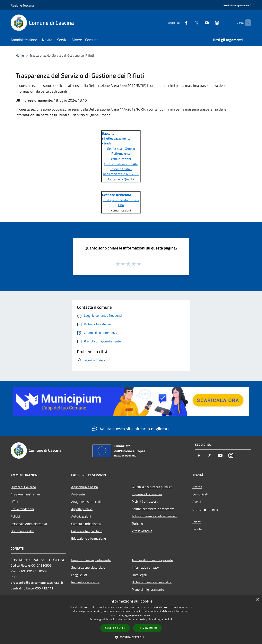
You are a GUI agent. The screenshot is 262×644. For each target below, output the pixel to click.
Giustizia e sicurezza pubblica (152, 487)
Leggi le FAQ (80, 575)
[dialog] (131, 620)
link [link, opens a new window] (170, 619)
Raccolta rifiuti (108, 136)
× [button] (257, 600)
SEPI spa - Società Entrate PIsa (121, 202)
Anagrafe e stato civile (87, 502)
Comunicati (200, 494)
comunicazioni (121, 159)
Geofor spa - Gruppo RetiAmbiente (121, 151)
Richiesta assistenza (85, 582)
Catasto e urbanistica (86, 524)
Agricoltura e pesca (85, 487)
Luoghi (197, 529)
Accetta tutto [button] (115, 628)
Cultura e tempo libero (87, 531)
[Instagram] (210, 23)
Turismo (137, 523)
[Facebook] (179, 23)
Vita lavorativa (142, 531)
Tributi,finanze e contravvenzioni (155, 516)
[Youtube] (200, 23)
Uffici (14, 502)
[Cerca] (246, 23)
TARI (128, 195)
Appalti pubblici (82, 509)
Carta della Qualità (121, 179)
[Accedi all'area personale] (236, 6)
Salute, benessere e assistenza (153, 509)
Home (20, 55)
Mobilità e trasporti (145, 501)
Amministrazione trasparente (152, 560)
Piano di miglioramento (148, 589)
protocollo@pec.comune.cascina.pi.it (37, 583)
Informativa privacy (145, 567)
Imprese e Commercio (147, 494)
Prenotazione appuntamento (91, 560)
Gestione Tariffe (113, 195)
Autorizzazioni (81, 516)
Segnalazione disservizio (88, 567)
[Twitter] (190, 23)
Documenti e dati (23, 531)
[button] (131, 637)
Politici (15, 516)
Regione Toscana (22, 5)
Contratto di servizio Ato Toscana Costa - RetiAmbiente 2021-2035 (121, 169)
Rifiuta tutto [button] (147, 628)
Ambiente (78, 494)
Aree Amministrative (25, 494)
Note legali (139, 575)
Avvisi (197, 502)
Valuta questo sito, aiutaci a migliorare (131, 429)
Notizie (197, 487)
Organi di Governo (23, 487)
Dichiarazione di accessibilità (152, 582)
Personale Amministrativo (29, 524)
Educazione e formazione (89, 538)
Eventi (197, 522)
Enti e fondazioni (22, 509)
